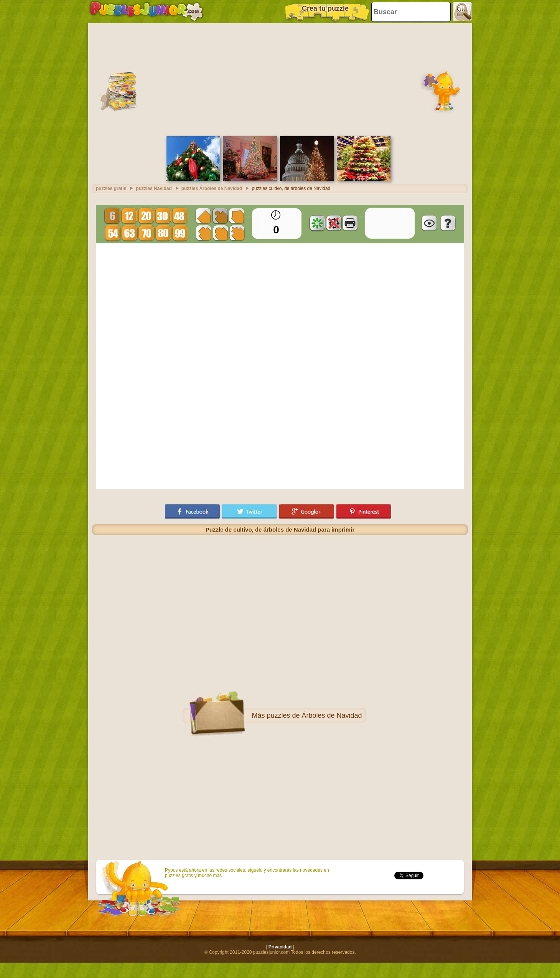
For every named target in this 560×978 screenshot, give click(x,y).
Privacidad (280, 945)
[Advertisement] (280, 77)
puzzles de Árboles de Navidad (314, 714)
